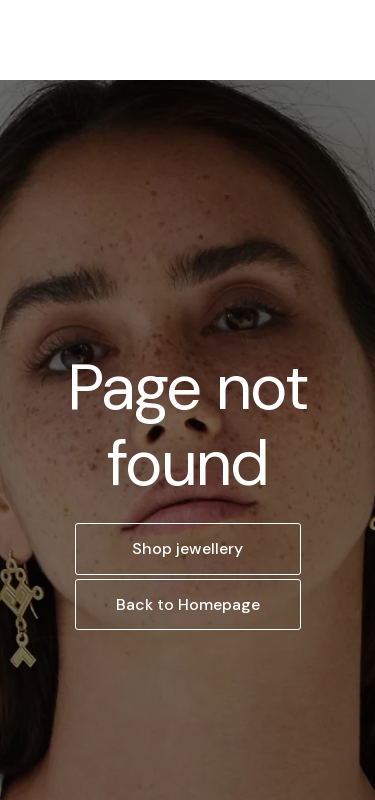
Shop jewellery (187, 548)
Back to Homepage (188, 604)
